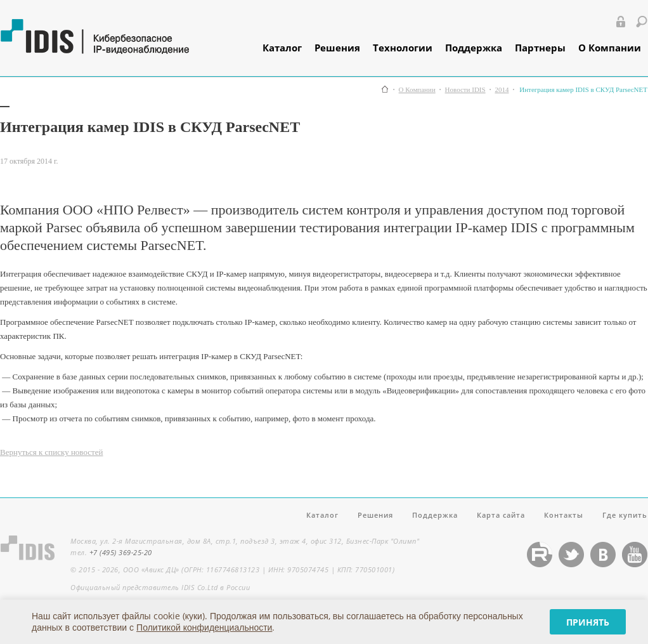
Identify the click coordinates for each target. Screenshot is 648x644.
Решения (337, 48)
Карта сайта (501, 515)
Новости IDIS (465, 90)
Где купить (625, 515)
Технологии (403, 48)
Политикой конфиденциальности (204, 627)
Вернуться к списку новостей (51, 452)
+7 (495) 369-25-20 (121, 552)
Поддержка (474, 48)
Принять (588, 622)
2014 (502, 90)
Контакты (564, 515)
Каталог (282, 48)
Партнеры (540, 48)
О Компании (610, 48)
